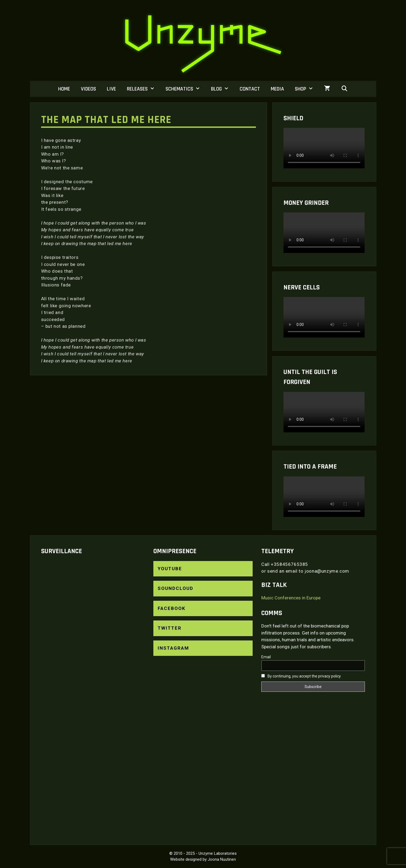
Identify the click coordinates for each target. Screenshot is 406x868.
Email (266, 657)
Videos (88, 89)
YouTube (170, 569)
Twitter (170, 628)
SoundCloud (176, 588)
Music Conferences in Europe (291, 598)
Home (64, 89)
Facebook (172, 608)
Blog (223, 89)
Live (111, 89)
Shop (307, 89)
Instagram (173, 648)
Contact (250, 89)
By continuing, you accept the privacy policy (301, 676)
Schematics (186, 89)
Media (277, 89)
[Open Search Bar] (345, 89)
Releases (143, 89)
